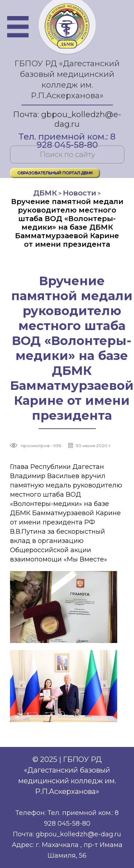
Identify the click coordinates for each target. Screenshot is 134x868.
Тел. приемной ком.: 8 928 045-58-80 (67, 137)
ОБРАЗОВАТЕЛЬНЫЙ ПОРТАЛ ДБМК (55, 173)
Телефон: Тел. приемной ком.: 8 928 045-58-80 (67, 818)
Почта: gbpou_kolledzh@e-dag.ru (67, 119)
